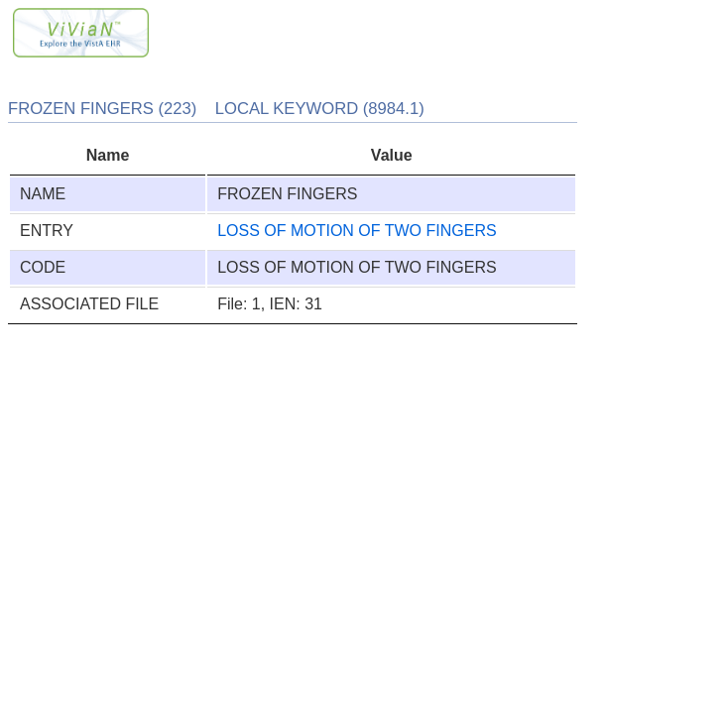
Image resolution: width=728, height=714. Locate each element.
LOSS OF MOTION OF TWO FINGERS (357, 231)
